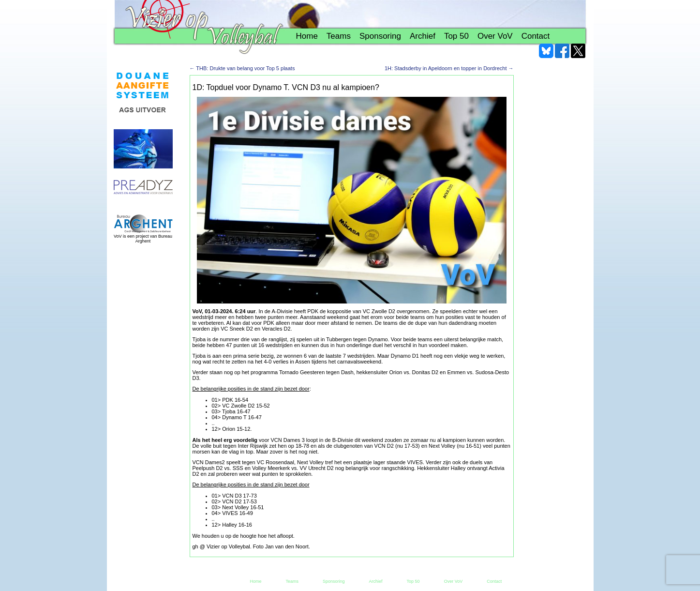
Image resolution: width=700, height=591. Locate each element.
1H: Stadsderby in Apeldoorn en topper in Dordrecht (449, 68)
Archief (423, 36)
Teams (339, 36)
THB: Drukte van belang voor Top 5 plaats (242, 68)
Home (307, 36)
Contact (536, 36)
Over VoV (495, 36)
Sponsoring (380, 36)
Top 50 (456, 36)
